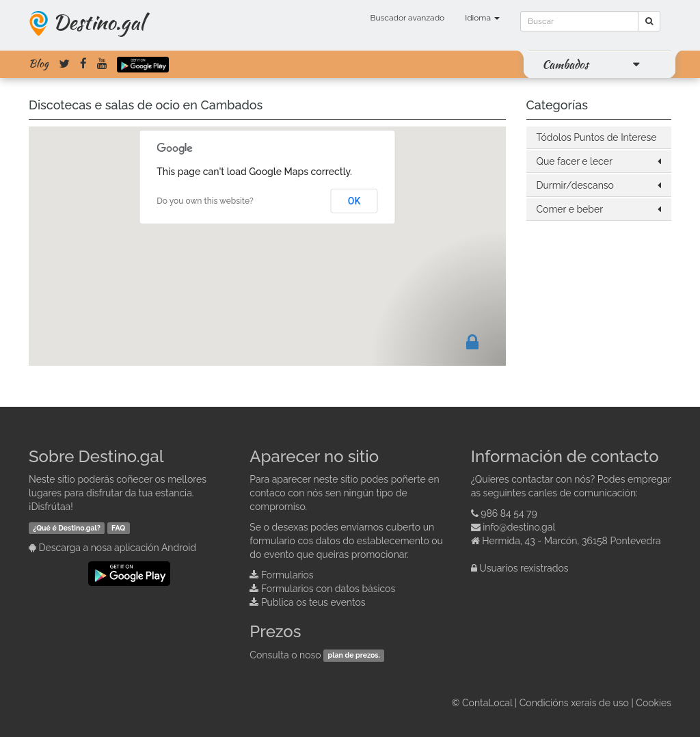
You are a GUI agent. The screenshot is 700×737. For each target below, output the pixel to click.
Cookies (654, 703)
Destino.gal (98, 22)
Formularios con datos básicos (328, 589)
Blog (39, 64)
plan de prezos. (354, 656)
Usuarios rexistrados (524, 568)
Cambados (565, 64)
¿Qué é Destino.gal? (67, 528)
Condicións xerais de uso (574, 703)
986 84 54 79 (509, 513)
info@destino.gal (519, 527)
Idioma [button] (482, 18)
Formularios (287, 575)
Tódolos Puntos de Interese (597, 137)
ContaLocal (487, 703)
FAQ (118, 528)
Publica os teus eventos (313, 602)
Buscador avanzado (407, 18)
